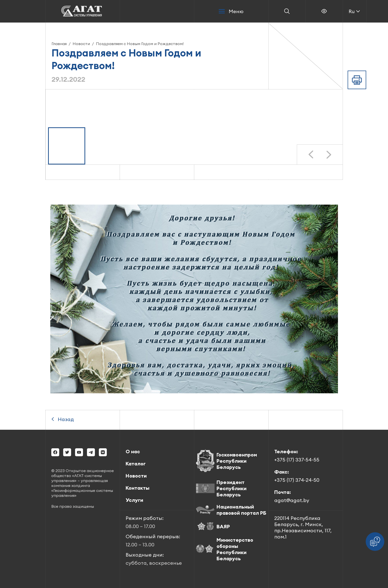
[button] (67, 146)
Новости (81, 44)
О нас (133, 451)
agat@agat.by (292, 500)
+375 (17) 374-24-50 (297, 480)
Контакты (138, 488)
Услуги (134, 500)
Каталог (136, 464)
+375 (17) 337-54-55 (297, 460)
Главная (59, 44)
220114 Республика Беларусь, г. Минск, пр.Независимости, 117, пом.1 (303, 527)
